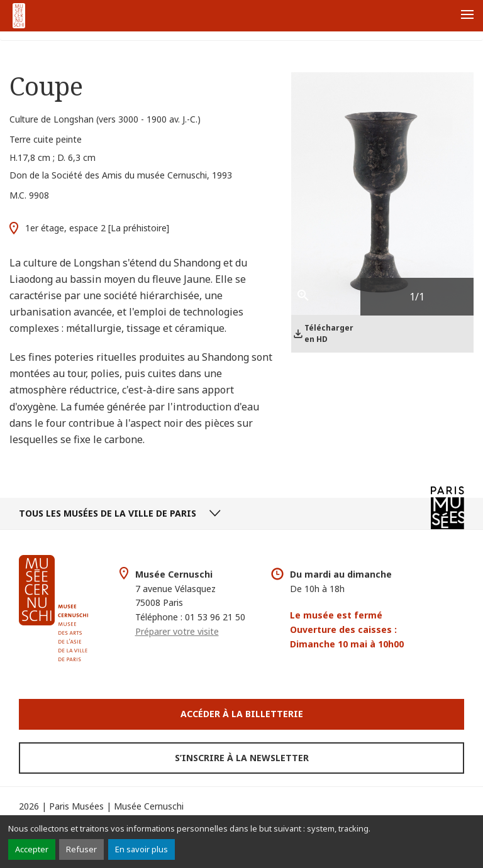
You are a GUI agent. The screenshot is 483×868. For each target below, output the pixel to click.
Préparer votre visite (177, 631)
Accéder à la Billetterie (242, 714)
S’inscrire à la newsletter (242, 758)
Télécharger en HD (329, 333)
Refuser (81, 849)
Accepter (32, 849)
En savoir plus (142, 849)
